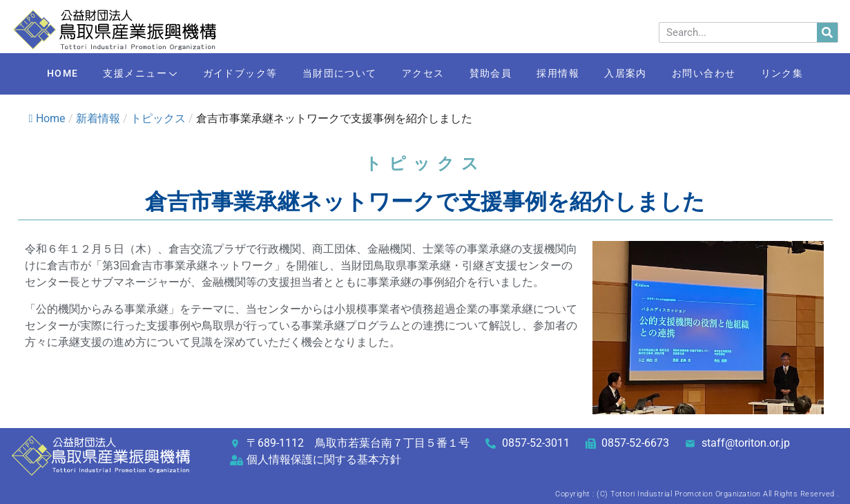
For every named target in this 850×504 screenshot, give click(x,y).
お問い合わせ (719, 74)
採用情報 (565, 74)
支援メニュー (125, 75)
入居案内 (637, 74)
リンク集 (802, 74)
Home (47, 118)
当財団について (333, 74)
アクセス (421, 74)
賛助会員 (493, 74)
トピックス (158, 118)
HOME (43, 74)
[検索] (827, 32)
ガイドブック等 (230, 74)
